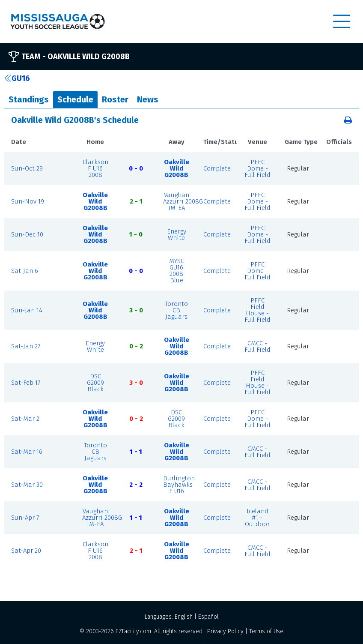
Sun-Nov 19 (28, 201)
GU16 (17, 78)
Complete (217, 168)
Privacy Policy (225, 631)
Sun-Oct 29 (27, 168)
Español (208, 617)
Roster (115, 99)
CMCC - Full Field (257, 346)
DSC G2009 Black (95, 383)
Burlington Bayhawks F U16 (179, 485)
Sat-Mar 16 (27, 452)
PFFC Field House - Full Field (257, 310)
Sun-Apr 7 (25, 518)
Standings (29, 99)
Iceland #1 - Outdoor (257, 518)
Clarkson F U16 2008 (95, 168)
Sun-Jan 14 (27, 310)
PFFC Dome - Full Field (257, 168)
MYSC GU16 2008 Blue (177, 271)
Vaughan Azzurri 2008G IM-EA (183, 201)
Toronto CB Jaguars (176, 310)
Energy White (177, 235)
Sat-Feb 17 (26, 383)
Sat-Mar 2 (25, 419)
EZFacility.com (133, 631)
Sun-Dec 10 (27, 234)
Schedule (75, 99)
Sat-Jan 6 (25, 271)
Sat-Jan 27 (26, 346)
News (148, 99)
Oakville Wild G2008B (177, 168)
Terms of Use (266, 631)
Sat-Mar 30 (27, 485)
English (184, 617)
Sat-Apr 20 (26, 551)
